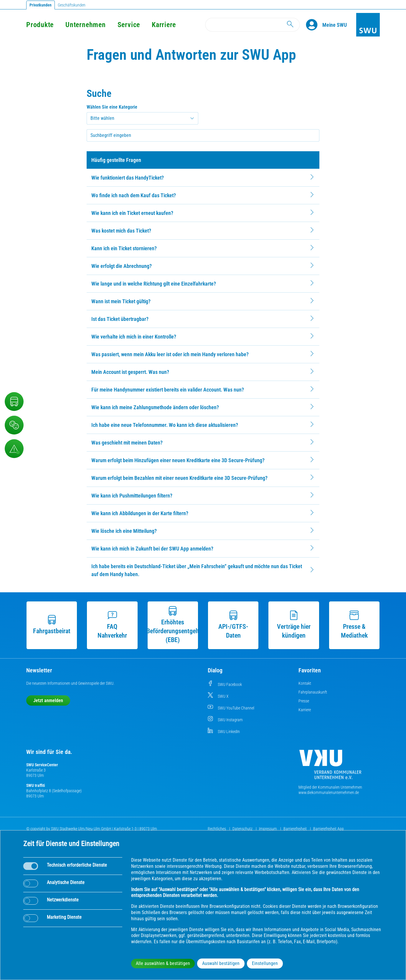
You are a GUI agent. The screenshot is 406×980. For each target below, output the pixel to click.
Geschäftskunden (72, 5)
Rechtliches (217, 829)
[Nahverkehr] (14, 402)
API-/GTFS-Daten (233, 625)
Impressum (268, 829)
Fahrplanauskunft (313, 692)
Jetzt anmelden (48, 700)
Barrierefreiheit (296, 829)
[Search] (252, 25)
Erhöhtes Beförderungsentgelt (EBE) (173, 625)
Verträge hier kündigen (294, 625)
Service (129, 25)
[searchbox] (203, 135)
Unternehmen (85, 25)
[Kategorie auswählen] (142, 118)
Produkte (40, 25)
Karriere (164, 25)
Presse (304, 701)
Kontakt (305, 683)
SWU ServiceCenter (42, 765)
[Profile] (314, 25)
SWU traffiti (36, 785)
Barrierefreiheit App (329, 829)
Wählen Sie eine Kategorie (112, 107)
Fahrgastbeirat (52, 625)
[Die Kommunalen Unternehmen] (330, 767)
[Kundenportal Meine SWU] (335, 25)
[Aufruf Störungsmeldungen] (14, 449)
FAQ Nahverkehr (112, 625)
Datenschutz (243, 829)
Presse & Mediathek (354, 625)
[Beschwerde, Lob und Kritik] (14, 425)
